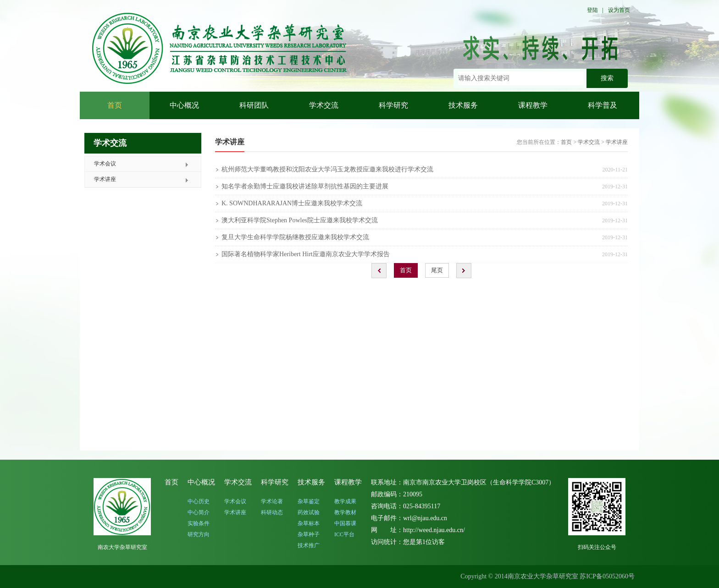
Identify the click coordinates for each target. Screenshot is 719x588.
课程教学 (533, 105)
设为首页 (619, 10)
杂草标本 (309, 523)
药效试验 (309, 512)
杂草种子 (309, 534)
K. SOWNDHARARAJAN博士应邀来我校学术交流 (292, 203)
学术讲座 (105, 179)
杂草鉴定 (309, 501)
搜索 (607, 78)
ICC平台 (344, 534)
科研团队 (254, 105)
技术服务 (463, 105)
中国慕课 (345, 523)
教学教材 (345, 512)
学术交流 (324, 105)
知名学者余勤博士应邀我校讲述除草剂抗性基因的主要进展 (305, 186)
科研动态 (272, 512)
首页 (115, 105)
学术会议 (105, 164)
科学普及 (603, 105)
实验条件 (199, 523)
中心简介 (199, 512)
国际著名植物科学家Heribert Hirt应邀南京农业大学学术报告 (306, 254)
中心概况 (184, 105)
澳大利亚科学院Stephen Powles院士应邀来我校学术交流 (300, 220)
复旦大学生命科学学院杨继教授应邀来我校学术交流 (295, 237)
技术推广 (309, 545)
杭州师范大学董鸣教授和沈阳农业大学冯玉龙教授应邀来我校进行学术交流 (327, 169)
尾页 (437, 270)
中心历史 (199, 501)
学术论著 (272, 501)
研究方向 (199, 534)
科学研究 (393, 105)
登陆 (592, 10)
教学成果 (345, 501)
